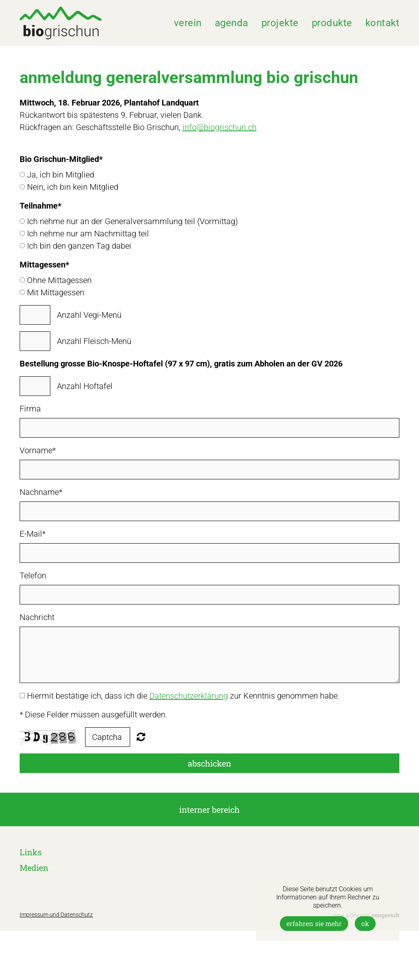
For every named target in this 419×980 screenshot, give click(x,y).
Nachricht (37, 617)
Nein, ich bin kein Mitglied (73, 187)
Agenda (232, 23)
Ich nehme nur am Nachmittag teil (88, 234)
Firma (30, 409)
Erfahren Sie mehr (314, 923)
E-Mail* (33, 534)
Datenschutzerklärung (189, 696)
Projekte (280, 23)
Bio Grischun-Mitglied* (61, 159)
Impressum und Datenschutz (56, 915)
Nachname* (41, 492)
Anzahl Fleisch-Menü (94, 341)
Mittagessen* (44, 265)
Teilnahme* (41, 206)
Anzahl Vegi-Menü (89, 315)
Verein (188, 23)
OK (365, 923)
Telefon (33, 575)
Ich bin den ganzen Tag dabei (79, 246)
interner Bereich (209, 809)
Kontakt (383, 23)
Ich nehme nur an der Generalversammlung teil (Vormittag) (133, 221)
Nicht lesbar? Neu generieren (141, 737)
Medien (34, 868)
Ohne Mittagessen (59, 280)
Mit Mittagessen (56, 292)
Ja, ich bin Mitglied (61, 175)
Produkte (332, 23)
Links (31, 852)
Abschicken (209, 763)
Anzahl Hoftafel (85, 386)
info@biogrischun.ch (220, 127)
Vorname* (38, 450)
